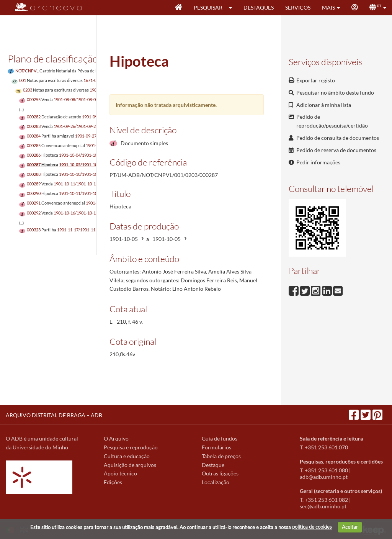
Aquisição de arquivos (130, 465)
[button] (233, 8)
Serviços (298, 7)
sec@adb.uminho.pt (323, 506)
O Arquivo (116, 438)
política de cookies (312, 527)
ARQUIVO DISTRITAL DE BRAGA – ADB (54, 415)
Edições (113, 482)
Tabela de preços (221, 456)
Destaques (259, 7)
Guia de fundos (220, 438)
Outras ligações (220, 473)
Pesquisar (208, 7)
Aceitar (350, 527)
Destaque (213, 465)
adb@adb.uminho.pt (324, 477)
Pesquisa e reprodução (131, 447)
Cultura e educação (127, 456)
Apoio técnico (120, 473)
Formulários (216, 447)
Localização (216, 482)
